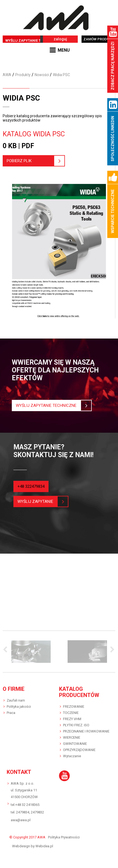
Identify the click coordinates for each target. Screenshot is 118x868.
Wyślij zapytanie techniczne (48, 405)
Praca (11, 713)
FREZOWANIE (74, 707)
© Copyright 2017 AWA (27, 837)
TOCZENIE (71, 713)
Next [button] (111, 650)
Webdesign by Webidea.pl (33, 846)
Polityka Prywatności (64, 837)
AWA (7, 75)
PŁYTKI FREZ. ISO (76, 725)
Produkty (23, 75)
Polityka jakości (19, 707)
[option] (31, 652)
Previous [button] (7, 650)
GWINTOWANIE (75, 744)
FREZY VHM (72, 719)
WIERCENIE (72, 737)
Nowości (42, 75)
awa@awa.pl (21, 820)
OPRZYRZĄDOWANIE (79, 750)
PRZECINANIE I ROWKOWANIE (86, 731)
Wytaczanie (72, 756)
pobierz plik (30, 161)
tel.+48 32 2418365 (25, 805)
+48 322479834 (31, 486)
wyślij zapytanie (37, 501)
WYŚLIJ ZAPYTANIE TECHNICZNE (33, 40)
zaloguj (60, 39)
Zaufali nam (16, 700)
